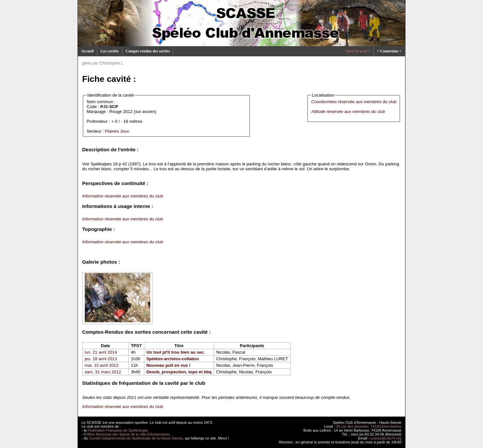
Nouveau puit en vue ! (168, 365)
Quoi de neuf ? (358, 51)
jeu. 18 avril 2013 (101, 359)
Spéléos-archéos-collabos (173, 359)
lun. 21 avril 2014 (101, 352)
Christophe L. (112, 63)
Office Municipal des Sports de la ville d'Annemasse (127, 434)
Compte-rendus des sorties (148, 51)
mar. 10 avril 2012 (102, 365)
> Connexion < (389, 51)
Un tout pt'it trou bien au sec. (176, 352)
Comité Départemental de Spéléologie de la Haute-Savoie (136, 438)
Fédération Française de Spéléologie (118, 430)
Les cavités (110, 51)
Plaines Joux (117, 131)
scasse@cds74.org (386, 438)
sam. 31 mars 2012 (103, 372)
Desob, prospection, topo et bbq (179, 372)
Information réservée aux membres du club (123, 196)
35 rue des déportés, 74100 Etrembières (369, 426)
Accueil (87, 51)
